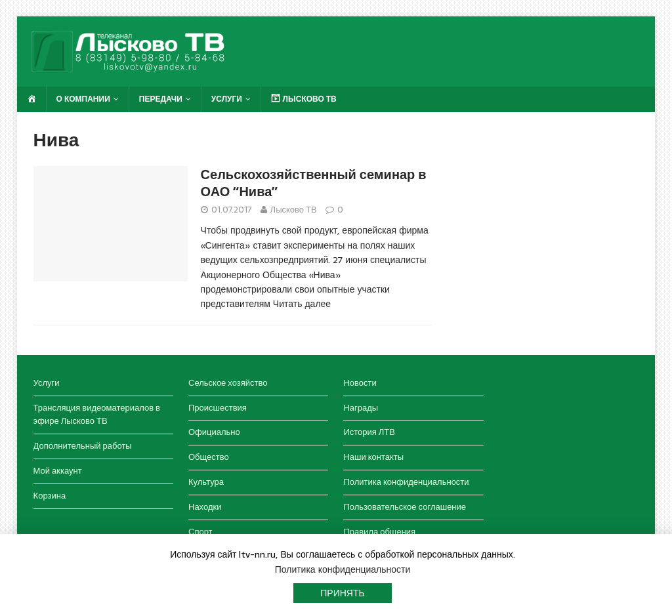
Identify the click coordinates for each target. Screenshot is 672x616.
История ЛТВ (369, 432)
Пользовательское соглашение (405, 507)
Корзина (50, 496)
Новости (360, 383)
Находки (205, 507)
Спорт (200, 532)
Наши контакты (373, 457)
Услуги (227, 99)
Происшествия (218, 408)
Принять (342, 593)
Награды (361, 408)
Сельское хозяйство (228, 383)
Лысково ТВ (294, 210)
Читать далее (302, 304)
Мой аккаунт (58, 471)
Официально (214, 432)
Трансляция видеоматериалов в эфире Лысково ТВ (97, 415)
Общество (209, 457)
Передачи (161, 99)
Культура (206, 482)
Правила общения (379, 532)
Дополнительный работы (83, 446)
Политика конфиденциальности (406, 482)
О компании (83, 99)
